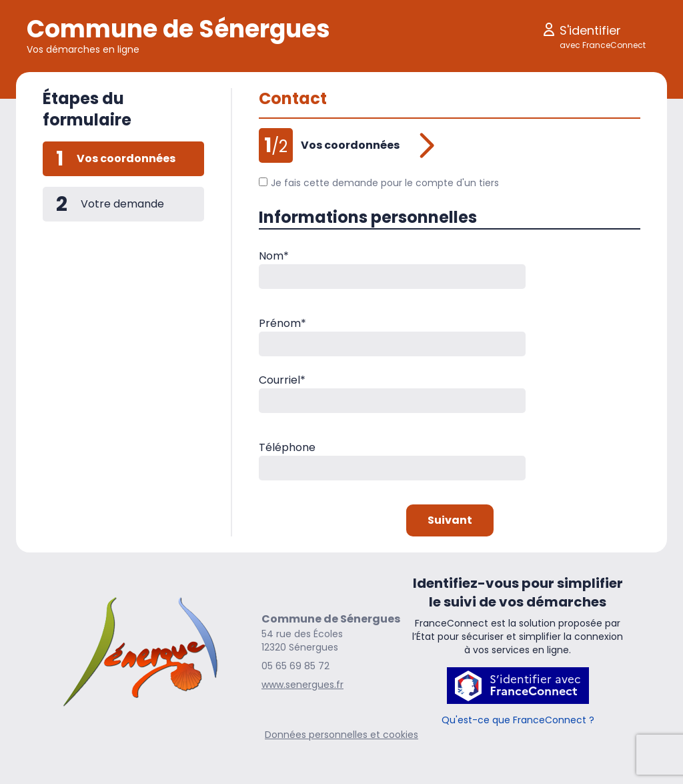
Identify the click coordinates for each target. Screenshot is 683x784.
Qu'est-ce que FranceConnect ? (518, 720)
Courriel (282, 380)
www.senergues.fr (302, 685)
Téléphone (287, 447)
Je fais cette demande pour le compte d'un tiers (379, 183)
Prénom (282, 323)
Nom (274, 256)
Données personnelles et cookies (341, 735)
